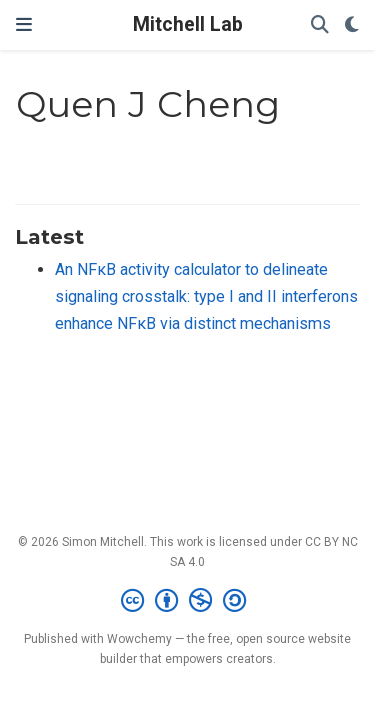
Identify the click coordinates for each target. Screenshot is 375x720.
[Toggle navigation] (24, 24)
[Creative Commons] (187, 601)
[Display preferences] (352, 25)
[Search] (320, 25)
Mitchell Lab (188, 24)
